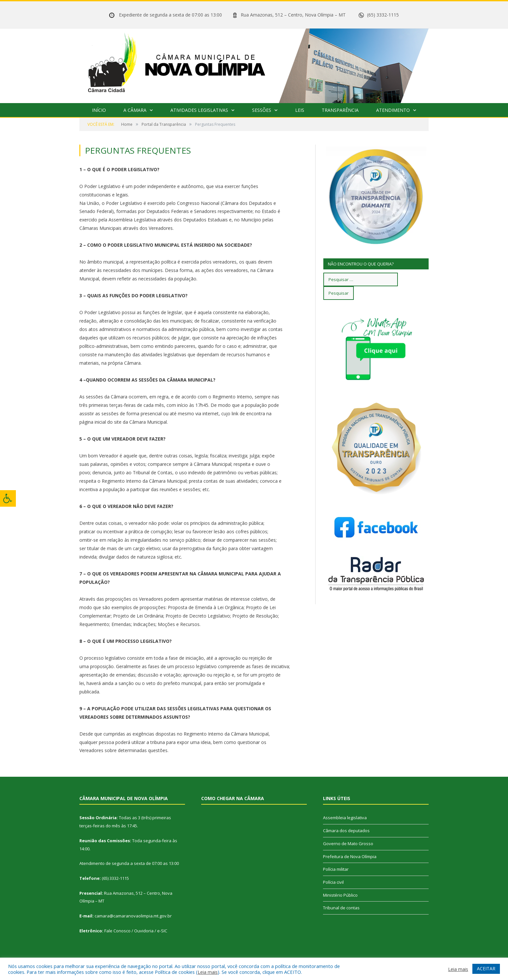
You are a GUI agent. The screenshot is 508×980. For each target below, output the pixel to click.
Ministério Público (340, 895)
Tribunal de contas (341, 908)
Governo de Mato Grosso (348, 844)
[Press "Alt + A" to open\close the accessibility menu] (8, 498)
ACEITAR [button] (486, 968)
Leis (300, 110)
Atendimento (393, 110)
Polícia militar (336, 869)
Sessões (262, 110)
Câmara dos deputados (346, 831)
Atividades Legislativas (199, 110)
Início (99, 110)
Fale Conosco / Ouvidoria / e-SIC (136, 931)
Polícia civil (333, 882)
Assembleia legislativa (345, 818)
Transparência (340, 110)
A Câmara (135, 110)
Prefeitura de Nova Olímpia (350, 856)
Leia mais (208, 972)
